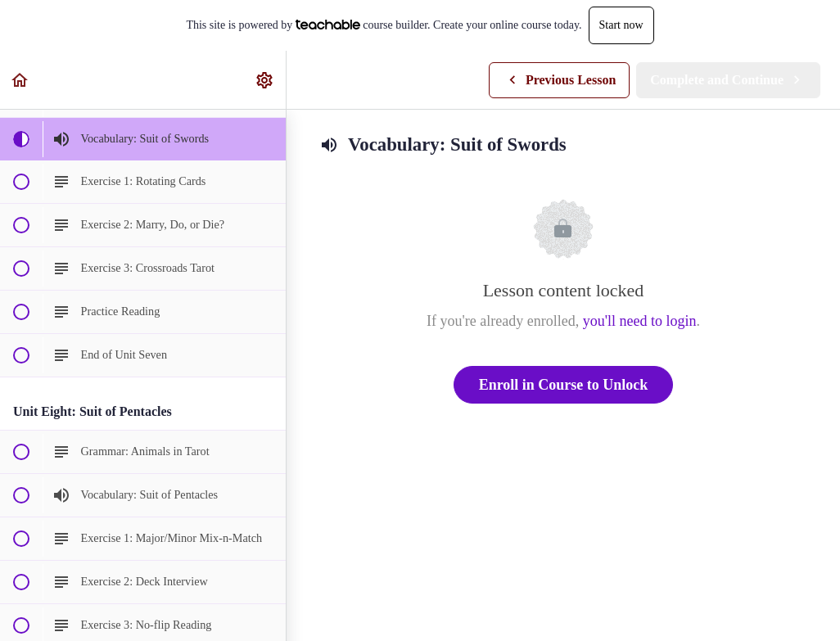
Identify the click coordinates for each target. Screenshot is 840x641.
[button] (20, 80)
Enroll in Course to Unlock (564, 385)
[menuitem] (265, 80)
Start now (621, 25)
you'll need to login (640, 321)
